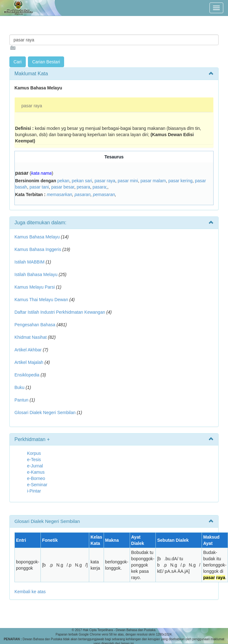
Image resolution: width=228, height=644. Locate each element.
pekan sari (82, 181)
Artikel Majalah (29, 362)
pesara (83, 187)
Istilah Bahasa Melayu (36, 274)
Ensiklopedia (27, 375)
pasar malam (153, 181)
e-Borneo (36, 478)
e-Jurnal (35, 466)
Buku (19, 387)
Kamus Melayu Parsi (35, 287)
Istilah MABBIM (30, 262)
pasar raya (32, 106)
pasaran (83, 194)
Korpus (34, 453)
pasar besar (63, 187)
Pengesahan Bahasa (35, 325)
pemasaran (104, 194)
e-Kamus (36, 472)
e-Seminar (37, 485)
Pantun (21, 400)
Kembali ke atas (30, 592)
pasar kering (180, 181)
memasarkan (60, 194)
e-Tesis (34, 460)
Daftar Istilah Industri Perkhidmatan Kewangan (60, 312)
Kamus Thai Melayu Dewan (41, 300)
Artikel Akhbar (28, 350)
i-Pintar (34, 491)
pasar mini (128, 181)
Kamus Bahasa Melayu (38, 237)
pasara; (100, 187)
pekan (63, 181)
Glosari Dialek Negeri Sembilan (45, 412)
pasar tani (39, 187)
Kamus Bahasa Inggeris (38, 249)
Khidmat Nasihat (31, 337)
